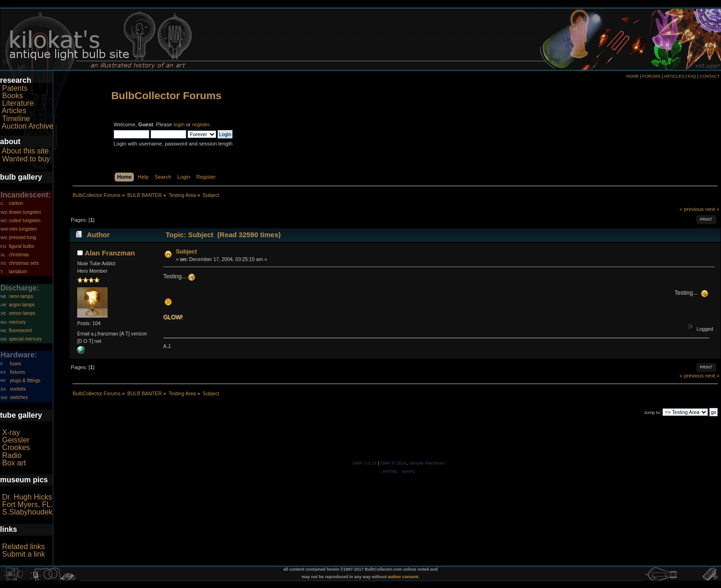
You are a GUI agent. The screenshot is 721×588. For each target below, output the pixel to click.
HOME (632, 76)
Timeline (16, 119)
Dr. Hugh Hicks (27, 497)
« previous (692, 209)
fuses (15, 364)
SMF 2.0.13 (364, 463)
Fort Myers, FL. (27, 505)
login (179, 124)
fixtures (17, 372)
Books (12, 96)
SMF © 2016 (393, 463)
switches (19, 397)
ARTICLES (674, 76)
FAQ (692, 76)
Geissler (16, 440)
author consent (403, 577)
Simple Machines (427, 463)
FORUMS (652, 76)
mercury (17, 322)
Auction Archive (28, 126)
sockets (18, 389)
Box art (14, 463)
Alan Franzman (110, 253)
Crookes (16, 447)
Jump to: (652, 412)
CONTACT (710, 76)
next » (712, 209)
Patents (15, 88)
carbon (16, 203)
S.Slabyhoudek (27, 512)
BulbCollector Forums (167, 96)
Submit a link (23, 554)
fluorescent (20, 330)
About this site (25, 151)
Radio (12, 455)
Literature (18, 103)
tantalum (18, 272)
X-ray (11, 432)
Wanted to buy (26, 159)
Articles (14, 111)
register (201, 124)
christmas (19, 255)
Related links (23, 547)
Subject (186, 252)
